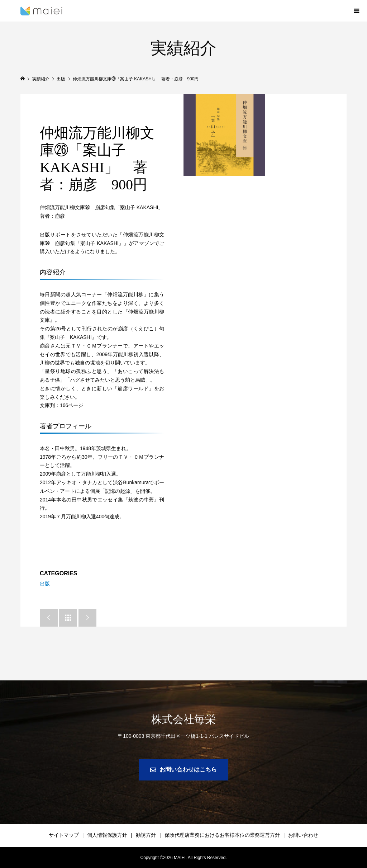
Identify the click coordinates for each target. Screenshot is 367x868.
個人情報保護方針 (107, 835)
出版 (45, 584)
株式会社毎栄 (183, 719)
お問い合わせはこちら (188, 770)
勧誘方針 (146, 835)
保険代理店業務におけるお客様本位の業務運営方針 (222, 835)
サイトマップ (64, 835)
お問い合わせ (303, 835)
